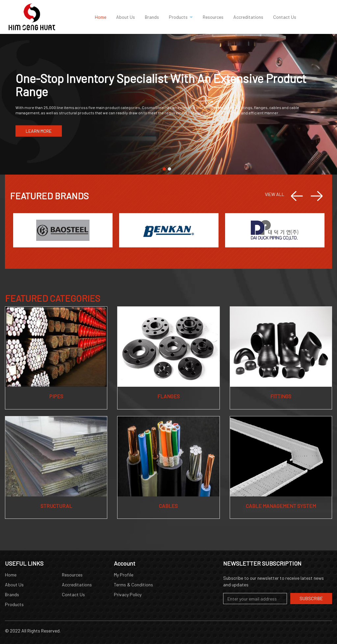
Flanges (168, 396)
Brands (12, 594)
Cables (168, 506)
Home (11, 575)
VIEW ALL (275, 194)
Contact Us (73, 594)
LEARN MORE (39, 131)
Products (14, 604)
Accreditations (77, 585)
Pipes (56, 396)
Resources (72, 575)
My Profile (124, 575)
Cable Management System (281, 506)
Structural (56, 506)
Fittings (281, 396)
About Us (14, 585)
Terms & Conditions (133, 585)
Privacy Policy (128, 594)
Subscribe (311, 598)
